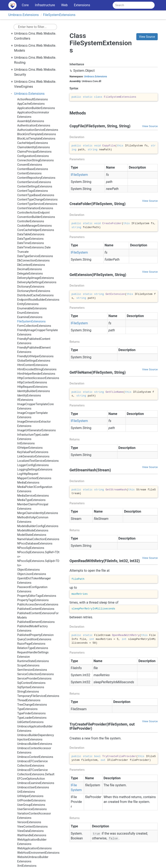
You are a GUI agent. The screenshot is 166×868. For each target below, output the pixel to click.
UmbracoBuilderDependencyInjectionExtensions (36, 737)
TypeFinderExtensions (31, 713)
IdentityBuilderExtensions (34, 391)
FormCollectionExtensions (34, 326)
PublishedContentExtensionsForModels (38, 615)
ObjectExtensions (28, 570)
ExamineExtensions (30, 317)
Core (25, 5)
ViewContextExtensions (32, 827)
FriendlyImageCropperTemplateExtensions (38, 332)
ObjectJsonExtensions (32, 574)
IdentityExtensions (29, 395)
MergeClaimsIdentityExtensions (38, 513)
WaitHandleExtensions (32, 835)
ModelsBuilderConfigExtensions (38, 526)
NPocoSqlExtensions (31, 548)
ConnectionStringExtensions (35, 160)
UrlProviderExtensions (31, 800)
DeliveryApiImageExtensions (36, 278)
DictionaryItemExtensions (34, 291)
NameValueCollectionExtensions (38, 539)
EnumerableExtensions (32, 308)
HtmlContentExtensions (33, 365)
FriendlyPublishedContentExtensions (34, 341)
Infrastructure (45, 5)
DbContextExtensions (31, 265)
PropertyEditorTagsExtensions (37, 596)
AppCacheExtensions (31, 104)
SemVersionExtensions (32, 670)
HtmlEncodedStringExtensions (37, 369)
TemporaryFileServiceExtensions (38, 696)
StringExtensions (28, 692)
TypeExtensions (27, 709)
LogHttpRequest (28, 474)
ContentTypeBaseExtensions (36, 195)
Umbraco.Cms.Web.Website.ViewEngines (35, 84)
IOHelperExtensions (30, 448)
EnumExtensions (28, 313)
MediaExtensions (28, 483)
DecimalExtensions (30, 269)
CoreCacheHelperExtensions (36, 230)
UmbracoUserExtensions (33, 787)
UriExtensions (26, 792)
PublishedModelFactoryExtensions (32, 628)
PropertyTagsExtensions (33, 600)
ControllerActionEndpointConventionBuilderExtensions (36, 215)
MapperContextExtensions (34, 478)
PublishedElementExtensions (36, 622)
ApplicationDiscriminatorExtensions (33, 115)
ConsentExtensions (30, 165)
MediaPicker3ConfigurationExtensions (35, 489)
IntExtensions (26, 443)
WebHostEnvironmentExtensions (38, 853)
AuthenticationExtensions (34, 125)
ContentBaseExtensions (33, 169)
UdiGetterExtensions (30, 722)
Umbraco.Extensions (24, 15)
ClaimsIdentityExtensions (34, 147)
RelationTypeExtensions (33, 648)
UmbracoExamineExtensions (36, 783)
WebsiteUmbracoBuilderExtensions (33, 859)
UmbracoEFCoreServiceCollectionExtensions (32, 763)
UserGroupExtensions (31, 805)
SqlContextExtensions (31, 683)
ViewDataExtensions (30, 831)
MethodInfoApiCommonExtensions (33, 520)
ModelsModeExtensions (33, 530)
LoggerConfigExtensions (33, 465)
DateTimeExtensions (31, 243)
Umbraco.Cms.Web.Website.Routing (35, 60)
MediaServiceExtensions (33, 496)
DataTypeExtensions (30, 239)
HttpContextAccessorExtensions (38, 378)
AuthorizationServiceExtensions (38, 130)
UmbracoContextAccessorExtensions (34, 750)
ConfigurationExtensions (33, 156)
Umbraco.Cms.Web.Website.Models (35, 48)
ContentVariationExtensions (35, 208)
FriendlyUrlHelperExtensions (35, 356)
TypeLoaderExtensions (32, 718)
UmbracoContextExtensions (35, 757)
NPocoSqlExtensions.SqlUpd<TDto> (38, 563)
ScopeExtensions (28, 665)
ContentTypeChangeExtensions (37, 199)
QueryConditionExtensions (34, 639)
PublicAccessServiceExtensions (38, 604)
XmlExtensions (27, 866)
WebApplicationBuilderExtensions (32, 842)
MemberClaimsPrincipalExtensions (33, 506)
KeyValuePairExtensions (33, 452)
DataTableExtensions (31, 234)
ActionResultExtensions (32, 99)
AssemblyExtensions (31, 121)
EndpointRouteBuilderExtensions (38, 300)
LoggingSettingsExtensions (35, 469)
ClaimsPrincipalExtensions (34, 152)
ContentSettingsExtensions (35, 186)
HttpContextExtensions (32, 382)
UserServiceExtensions (32, 809)
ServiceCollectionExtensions (35, 674)
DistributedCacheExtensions (35, 295)
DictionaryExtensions (31, 287)
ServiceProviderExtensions (34, 678)
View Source (147, 37)
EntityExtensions (28, 304)
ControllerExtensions (31, 221)
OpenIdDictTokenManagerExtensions (34, 580)
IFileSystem (79, 175)
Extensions (82, 5)
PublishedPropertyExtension (35, 635)
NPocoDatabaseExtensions (35, 543)
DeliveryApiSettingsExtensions (37, 282)
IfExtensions (25, 400)
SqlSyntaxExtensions (31, 687)
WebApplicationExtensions (34, 848)
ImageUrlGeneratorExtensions (37, 430)
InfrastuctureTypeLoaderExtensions (33, 437)
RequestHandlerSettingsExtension (33, 655)
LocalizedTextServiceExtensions (38, 461)
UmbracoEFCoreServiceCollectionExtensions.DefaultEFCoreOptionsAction (36, 774)
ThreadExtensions (29, 700)
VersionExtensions (29, 822)
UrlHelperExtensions (30, 796)
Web (64, 5)
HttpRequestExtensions (32, 387)
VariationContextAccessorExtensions (34, 816)
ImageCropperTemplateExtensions (32, 415)
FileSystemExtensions (59, 15)
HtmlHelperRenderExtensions (36, 374)
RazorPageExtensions (31, 644)
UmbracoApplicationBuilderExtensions (35, 729)
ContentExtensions (29, 173)
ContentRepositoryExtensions (36, 178)
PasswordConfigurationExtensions (32, 589)
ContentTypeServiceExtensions (37, 204)
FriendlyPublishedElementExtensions (34, 350)
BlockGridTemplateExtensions (37, 134)
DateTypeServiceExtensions (35, 256)
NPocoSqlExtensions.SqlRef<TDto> (38, 554)
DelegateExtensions (30, 274)
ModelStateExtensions (32, 535)
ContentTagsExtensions (33, 191)
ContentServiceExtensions (34, 182)
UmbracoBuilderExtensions (35, 744)
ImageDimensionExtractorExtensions (34, 424)
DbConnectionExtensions (33, 260)
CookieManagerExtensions (34, 226)
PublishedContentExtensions (36, 609)
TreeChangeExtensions (32, 705)
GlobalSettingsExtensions (34, 361)
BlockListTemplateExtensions (36, 139)
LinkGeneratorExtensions (33, 456)
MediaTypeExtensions (31, 500)
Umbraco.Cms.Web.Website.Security (35, 72)
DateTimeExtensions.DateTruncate (34, 250)
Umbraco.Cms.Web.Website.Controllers (35, 36)
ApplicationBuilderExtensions (36, 108)
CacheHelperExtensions (33, 143)
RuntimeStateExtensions (33, 661)
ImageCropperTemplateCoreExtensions (35, 406)
